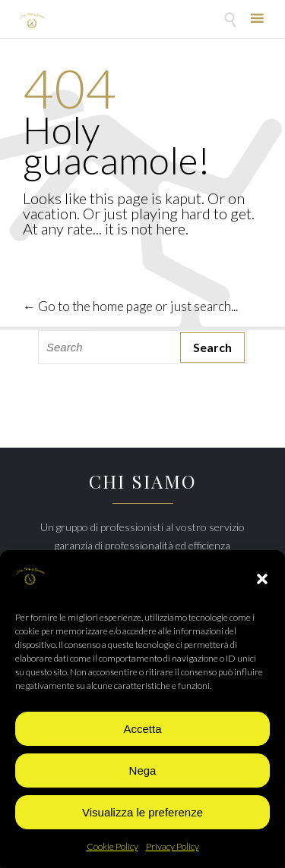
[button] (262, 579)
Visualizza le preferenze (142, 812)
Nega (143, 771)
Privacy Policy (173, 846)
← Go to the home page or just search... (130, 306)
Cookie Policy (112, 846)
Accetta (142, 729)
